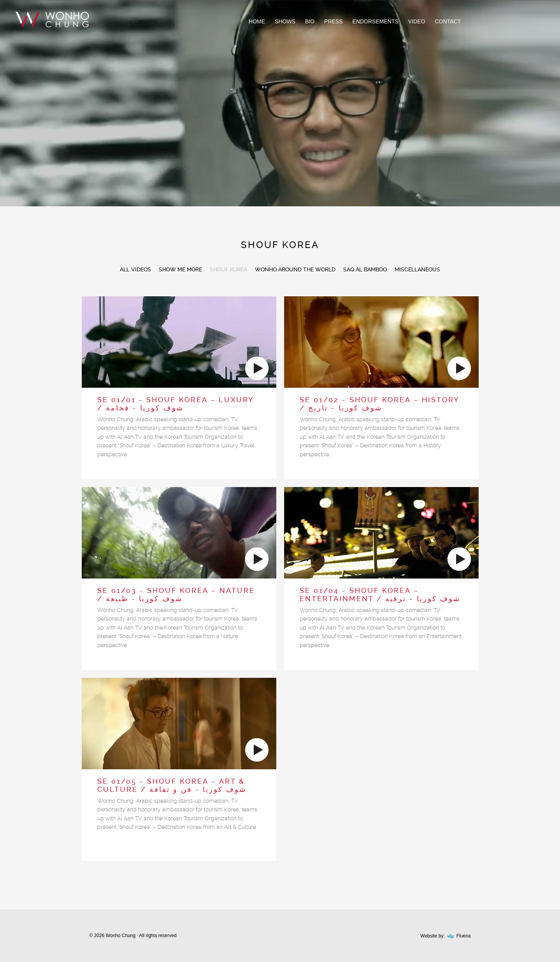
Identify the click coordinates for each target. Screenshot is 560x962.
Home (257, 21)
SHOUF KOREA (228, 269)
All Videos (135, 269)
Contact (448, 21)
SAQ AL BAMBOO (365, 269)
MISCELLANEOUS (417, 269)
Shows (285, 21)
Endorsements (376, 21)
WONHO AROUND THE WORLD (295, 269)
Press (333, 21)
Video (417, 21)
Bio (310, 21)
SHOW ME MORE (180, 269)
